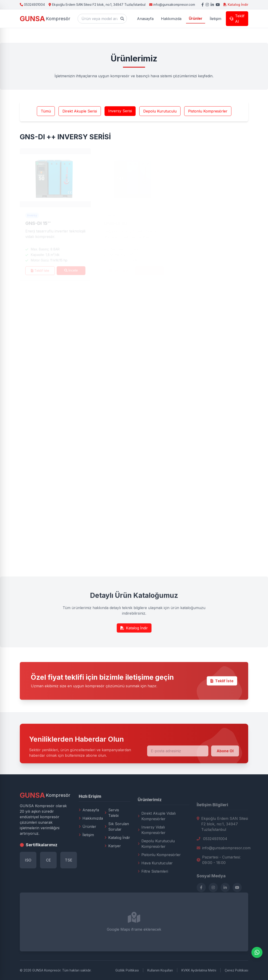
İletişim (86, 852)
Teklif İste (222, 695)
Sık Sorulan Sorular (117, 844)
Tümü (46, 114)
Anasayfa (89, 827)
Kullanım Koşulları (160, 970)
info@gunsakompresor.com (172, 4)
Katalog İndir (236, 4)
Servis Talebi (112, 830)
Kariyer (113, 863)
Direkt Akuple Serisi (80, 114)
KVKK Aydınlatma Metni (199, 970)
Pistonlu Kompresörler (208, 114)
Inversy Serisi (120, 113)
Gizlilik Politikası (127, 970)
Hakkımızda (91, 836)
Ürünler (87, 844)
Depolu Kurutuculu (160, 114)
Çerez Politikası (236, 970)
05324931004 (32, 4)
